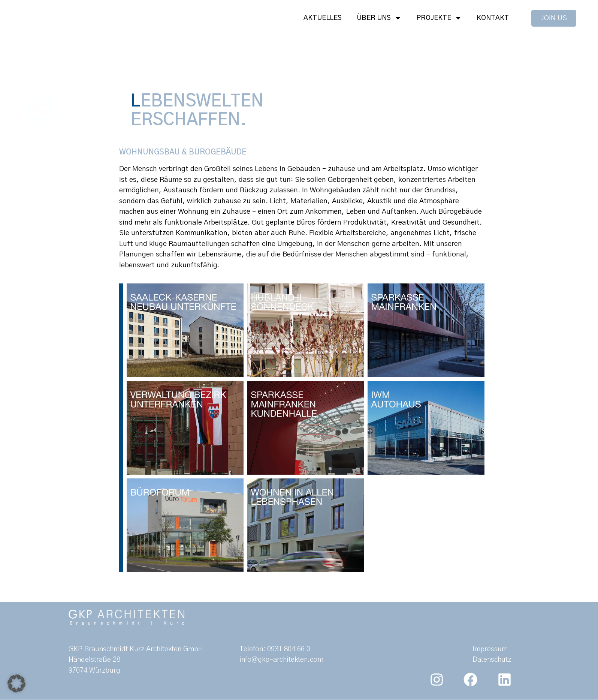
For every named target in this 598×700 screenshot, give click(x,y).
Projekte (439, 18)
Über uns (379, 18)
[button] (16, 684)
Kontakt (493, 18)
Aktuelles (323, 18)
